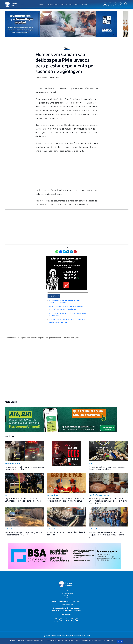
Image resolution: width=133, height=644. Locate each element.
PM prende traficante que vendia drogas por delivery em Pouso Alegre (108, 468)
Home (41, 4)
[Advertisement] (67, 172)
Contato (66, 598)
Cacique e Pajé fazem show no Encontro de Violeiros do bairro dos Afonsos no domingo (66, 500)
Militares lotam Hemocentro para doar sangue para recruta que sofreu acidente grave (106, 535)
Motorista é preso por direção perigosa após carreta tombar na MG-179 (24, 534)
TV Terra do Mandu (66, 593)
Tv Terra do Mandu (52, 4)
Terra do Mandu (85, 636)
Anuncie (67, 596)
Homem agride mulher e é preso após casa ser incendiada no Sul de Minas (24, 468)
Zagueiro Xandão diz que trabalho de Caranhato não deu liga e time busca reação (24, 500)
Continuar (120, 641)
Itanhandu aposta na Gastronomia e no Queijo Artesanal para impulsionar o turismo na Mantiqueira (108, 501)
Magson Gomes (41, 77)
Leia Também (54, 296)
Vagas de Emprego (81, 4)
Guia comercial (67, 4)
